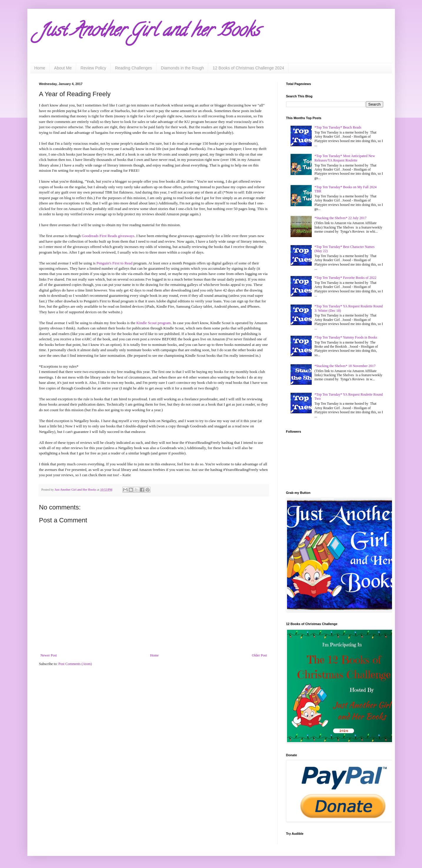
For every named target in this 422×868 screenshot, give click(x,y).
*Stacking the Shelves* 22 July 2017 (340, 218)
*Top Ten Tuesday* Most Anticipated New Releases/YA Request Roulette (345, 158)
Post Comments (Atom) (75, 664)
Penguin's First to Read (114, 263)
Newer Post (49, 655)
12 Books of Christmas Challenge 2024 (248, 68)
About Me (63, 68)
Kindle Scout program (154, 323)
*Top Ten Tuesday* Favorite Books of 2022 (345, 278)
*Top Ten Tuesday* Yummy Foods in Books (346, 337)
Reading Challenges (134, 68)
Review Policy (93, 68)
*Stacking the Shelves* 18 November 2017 (345, 366)
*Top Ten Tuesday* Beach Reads (338, 127)
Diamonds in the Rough (182, 68)
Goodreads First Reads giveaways (108, 236)
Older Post (260, 655)
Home (40, 68)
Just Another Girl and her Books (149, 32)
